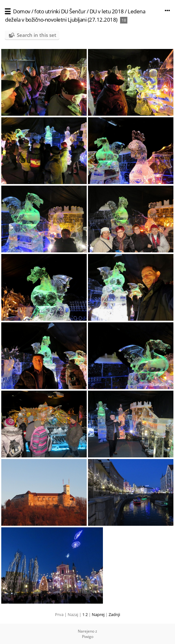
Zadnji (114, 614)
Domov (22, 11)
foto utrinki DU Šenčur (60, 11)
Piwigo (88, 637)
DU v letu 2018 (107, 11)
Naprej (98, 614)
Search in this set (37, 35)
